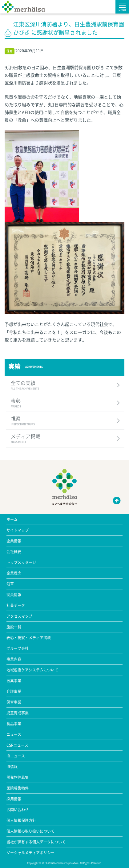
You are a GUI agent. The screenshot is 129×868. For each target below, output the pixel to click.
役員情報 (14, 595)
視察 (65, 421)
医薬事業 (14, 681)
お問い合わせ (18, 810)
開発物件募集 (18, 777)
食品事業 (14, 724)
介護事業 (14, 691)
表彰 (65, 403)
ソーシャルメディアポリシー (30, 853)
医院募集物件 (18, 788)
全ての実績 (65, 385)
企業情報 (14, 541)
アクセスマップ (19, 616)
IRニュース (16, 756)
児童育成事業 (18, 713)
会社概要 (14, 552)
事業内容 (14, 659)
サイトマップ (18, 530)
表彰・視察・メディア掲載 (29, 638)
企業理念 (14, 573)
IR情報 (12, 767)
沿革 (10, 584)
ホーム (12, 519)
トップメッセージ (21, 562)
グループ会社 (18, 648)
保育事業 (14, 702)
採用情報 (14, 799)
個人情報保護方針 (21, 820)
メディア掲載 (65, 439)
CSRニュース (17, 745)
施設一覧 (14, 627)
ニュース (14, 734)
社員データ (16, 605)
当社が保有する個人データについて (36, 842)
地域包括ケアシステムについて (32, 670)
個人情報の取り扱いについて (30, 831)
